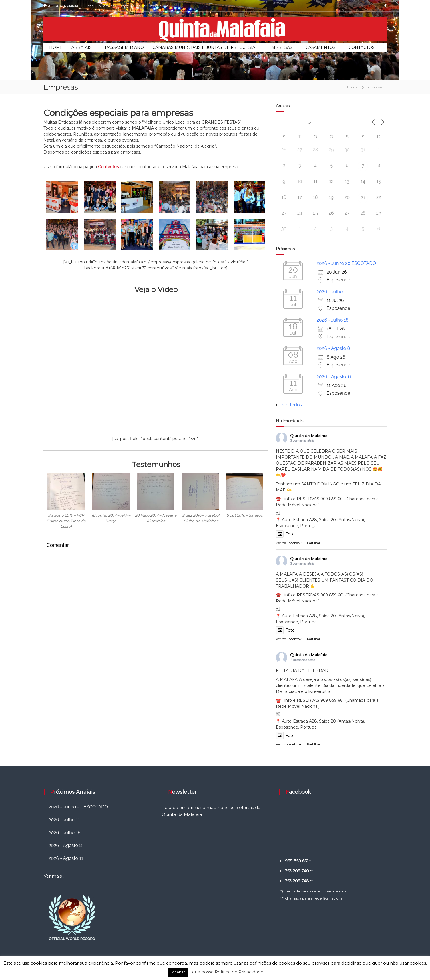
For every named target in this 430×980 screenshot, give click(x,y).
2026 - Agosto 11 (334, 377)
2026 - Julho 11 (332, 292)
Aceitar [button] (178, 972)
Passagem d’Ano (124, 47)
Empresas (280, 47)
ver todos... (293, 405)
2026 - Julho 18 (332, 320)
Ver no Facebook (289, 543)
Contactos (362, 47)
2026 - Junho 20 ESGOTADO (346, 263)
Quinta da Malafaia (309, 436)
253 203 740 (297, 871)
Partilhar (314, 543)
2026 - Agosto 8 (333, 348)
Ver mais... (54, 876)
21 (363, 198)
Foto (285, 534)
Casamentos (320, 47)
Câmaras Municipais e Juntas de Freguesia (204, 47)
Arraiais (82, 47)
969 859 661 (297, 861)
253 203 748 (297, 881)
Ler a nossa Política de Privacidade (226, 972)
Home (56, 47)
